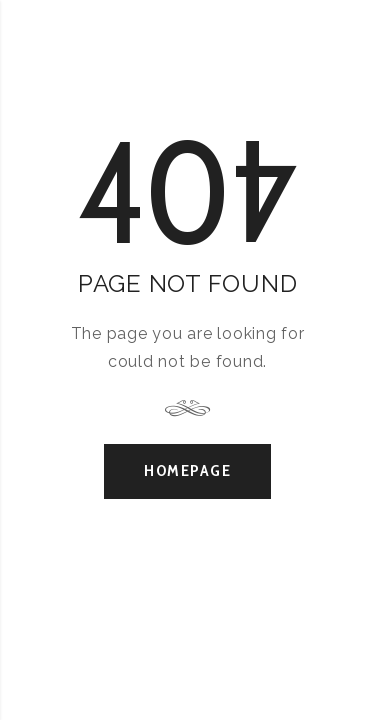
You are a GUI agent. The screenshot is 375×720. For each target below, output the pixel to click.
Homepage (187, 470)
